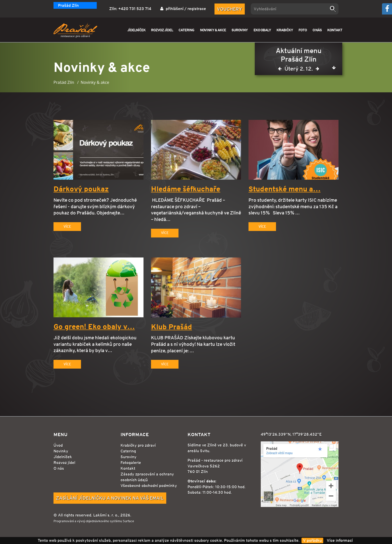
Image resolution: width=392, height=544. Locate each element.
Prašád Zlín (68, 5)
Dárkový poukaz (81, 189)
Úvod (58, 445)
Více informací (340, 540)
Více (67, 226)
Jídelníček (63, 457)
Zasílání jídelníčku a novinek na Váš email (110, 498)
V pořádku (312, 540)
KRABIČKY (285, 30)
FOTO (303, 30)
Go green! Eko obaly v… (94, 327)
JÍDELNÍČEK (136, 30)
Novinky (61, 451)
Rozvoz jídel (64, 463)
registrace (197, 9)
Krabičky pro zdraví (138, 445)
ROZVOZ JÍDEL (162, 30)
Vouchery (230, 9)
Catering (128, 451)
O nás (59, 468)
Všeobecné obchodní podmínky (149, 486)
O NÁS (317, 30)
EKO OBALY (262, 30)
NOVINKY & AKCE (213, 30)
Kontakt (128, 468)
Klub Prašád (171, 327)
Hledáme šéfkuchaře (186, 189)
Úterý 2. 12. (299, 70)
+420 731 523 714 (135, 9)
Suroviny (128, 457)
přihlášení (175, 9)
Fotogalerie (131, 463)
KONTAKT (335, 30)
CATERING (186, 30)
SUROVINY (240, 30)
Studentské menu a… (284, 189)
